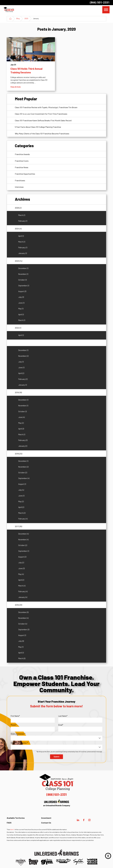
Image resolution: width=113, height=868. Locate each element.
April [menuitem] (21, 236)
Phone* (14, 725)
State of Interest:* (18, 734)
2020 (26, 18)
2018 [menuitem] (19, 454)
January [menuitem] (23, 253)
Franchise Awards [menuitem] (22, 154)
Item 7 (12, 829)
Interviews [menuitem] (19, 187)
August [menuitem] (22, 291)
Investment (46, 818)
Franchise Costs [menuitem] (22, 161)
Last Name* (63, 716)
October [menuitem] (23, 280)
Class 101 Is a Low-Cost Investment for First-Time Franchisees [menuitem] (41, 114)
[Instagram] (89, 820)
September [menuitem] (24, 286)
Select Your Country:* (19, 743)
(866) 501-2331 (100, 3)
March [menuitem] (22, 215)
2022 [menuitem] (18, 328)
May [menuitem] (21, 309)
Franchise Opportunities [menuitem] (25, 174)
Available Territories (16, 818)
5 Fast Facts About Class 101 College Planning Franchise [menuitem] (38, 127)
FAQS (9, 823)
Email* (61, 725)
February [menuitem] (23, 221)
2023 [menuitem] (19, 261)
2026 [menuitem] (18, 208)
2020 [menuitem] (19, 343)
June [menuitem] (21, 303)
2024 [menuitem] (18, 229)
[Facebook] (84, 820)
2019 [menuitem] (18, 392)
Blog (18, 18)
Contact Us (46, 823)
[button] (108, 856)
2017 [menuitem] (18, 526)
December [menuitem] (23, 268)
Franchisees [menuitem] (20, 180)
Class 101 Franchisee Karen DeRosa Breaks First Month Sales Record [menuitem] (43, 120)
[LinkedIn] (78, 820)
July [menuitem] (21, 297)
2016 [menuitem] (18, 605)
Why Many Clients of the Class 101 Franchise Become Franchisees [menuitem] (42, 134)
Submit (56, 757)
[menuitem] (58, 819)
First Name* (15, 716)
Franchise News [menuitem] (22, 167)
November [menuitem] (23, 274)
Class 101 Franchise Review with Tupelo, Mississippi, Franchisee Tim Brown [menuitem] (46, 107)
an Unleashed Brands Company (57, 803)
